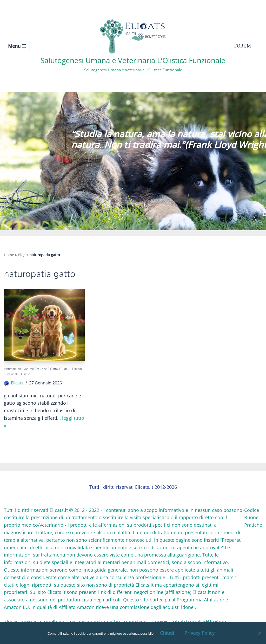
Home (9, 255)
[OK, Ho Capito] (260, 633)
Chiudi (167, 633)
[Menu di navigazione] (17, 46)
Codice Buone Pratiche (253, 518)
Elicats (17, 383)
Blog (22, 255)
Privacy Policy (199, 633)
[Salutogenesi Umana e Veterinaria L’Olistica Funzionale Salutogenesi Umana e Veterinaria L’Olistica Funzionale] (133, 46)
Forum (243, 46)
